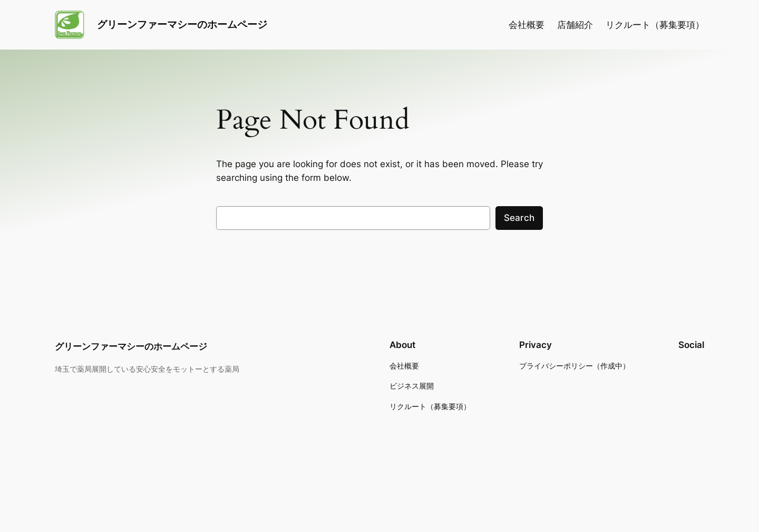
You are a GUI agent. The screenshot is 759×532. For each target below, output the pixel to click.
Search (519, 218)
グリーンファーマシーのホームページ (182, 24)
